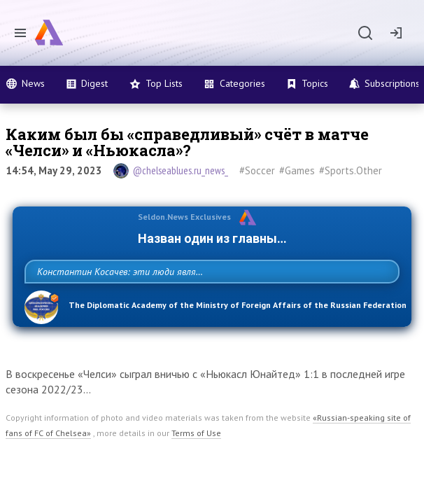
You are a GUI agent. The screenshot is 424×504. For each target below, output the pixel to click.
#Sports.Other (351, 170)
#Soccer (257, 170)
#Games (297, 170)
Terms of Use (196, 464)
